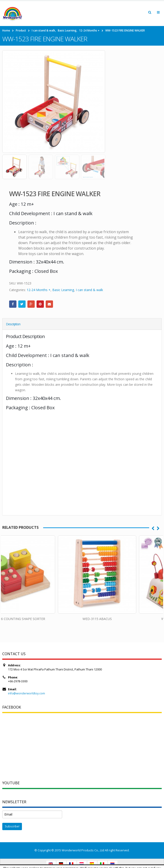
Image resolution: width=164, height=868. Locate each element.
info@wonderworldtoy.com (26, 693)
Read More (96, 864)
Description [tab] (13, 324)
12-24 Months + (39, 290)
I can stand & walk (89, 290)
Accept (78, 864)
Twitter (22, 304)
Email (49, 304)
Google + (31, 304)
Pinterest (40, 304)
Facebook (13, 304)
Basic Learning (63, 290)
